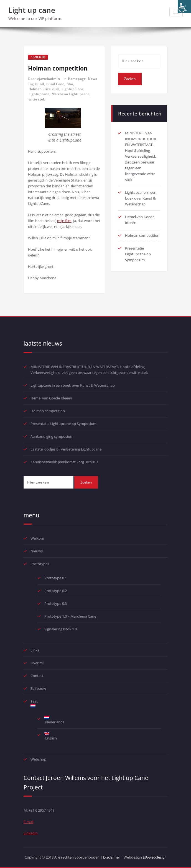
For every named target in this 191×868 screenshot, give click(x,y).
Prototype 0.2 (56, 591)
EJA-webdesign (155, 857)
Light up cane (32, 10)
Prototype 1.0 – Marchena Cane (70, 616)
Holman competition (58, 68)
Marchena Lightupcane (71, 94)
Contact (37, 676)
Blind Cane (55, 84)
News (92, 79)
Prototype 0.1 (56, 578)
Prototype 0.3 (56, 603)
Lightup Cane (73, 89)
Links (35, 650)
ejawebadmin (49, 79)
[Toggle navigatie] (176, 12)
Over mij (37, 663)
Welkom (37, 538)
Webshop (38, 759)
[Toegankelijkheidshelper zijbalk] (184, 7)
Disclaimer (112, 857)
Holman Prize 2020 (44, 89)
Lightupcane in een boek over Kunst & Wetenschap (141, 198)
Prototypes (40, 564)
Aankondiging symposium (52, 436)
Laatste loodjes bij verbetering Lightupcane (66, 449)
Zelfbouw (38, 688)
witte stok (37, 99)
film (70, 84)
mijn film (64, 221)
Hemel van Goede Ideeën (51, 398)
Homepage (77, 79)
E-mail (29, 822)
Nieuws (37, 551)
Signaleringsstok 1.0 (61, 629)
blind (40, 84)
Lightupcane (39, 94)
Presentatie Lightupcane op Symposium (138, 254)
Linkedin (31, 833)
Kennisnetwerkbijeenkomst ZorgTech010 (64, 462)
